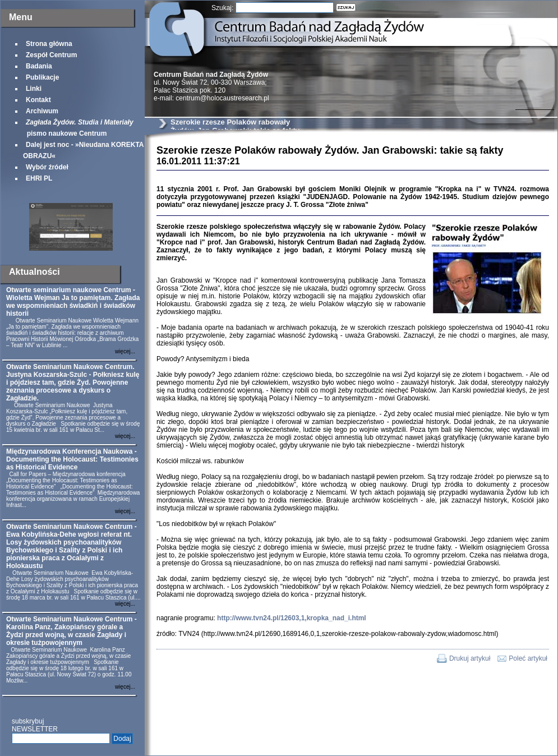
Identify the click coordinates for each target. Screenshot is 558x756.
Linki (34, 89)
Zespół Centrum (51, 55)
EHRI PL (39, 178)
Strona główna (49, 44)
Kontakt (38, 100)
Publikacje (42, 77)
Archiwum (42, 111)
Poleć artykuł (528, 658)
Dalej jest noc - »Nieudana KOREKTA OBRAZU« (83, 150)
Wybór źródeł (47, 167)
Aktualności (34, 272)
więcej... (125, 351)
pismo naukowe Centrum (78, 128)
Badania (39, 66)
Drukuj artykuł (470, 658)
